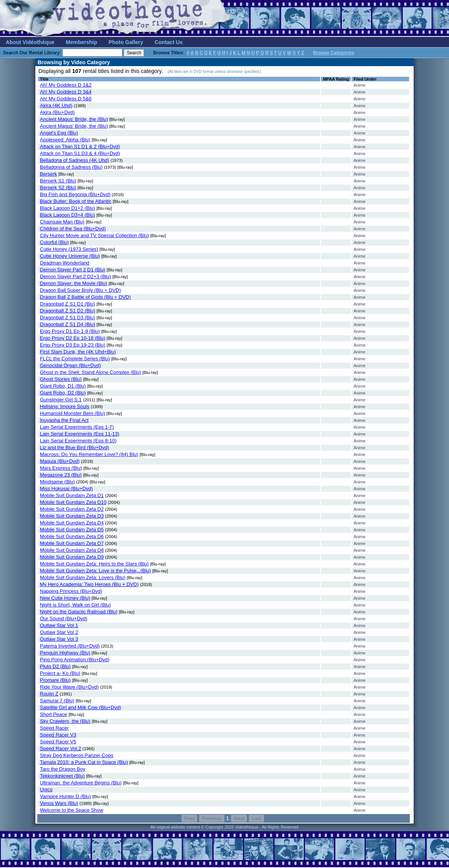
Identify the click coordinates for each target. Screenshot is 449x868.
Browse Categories (334, 53)
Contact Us (169, 42)
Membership (81, 42)
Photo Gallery (126, 42)
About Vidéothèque (30, 42)
